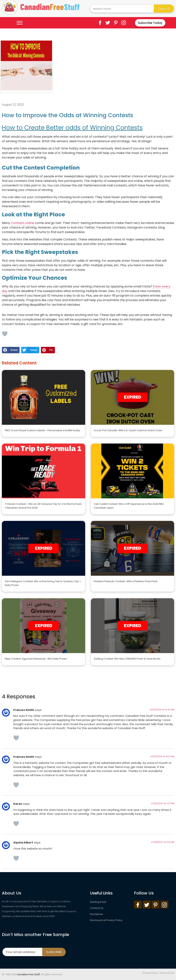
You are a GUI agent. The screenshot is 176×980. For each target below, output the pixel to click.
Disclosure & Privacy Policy (106, 920)
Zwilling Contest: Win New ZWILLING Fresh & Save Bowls (127, 659)
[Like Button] (5, 334)
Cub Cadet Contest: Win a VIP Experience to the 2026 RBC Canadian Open (129, 506)
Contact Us (97, 908)
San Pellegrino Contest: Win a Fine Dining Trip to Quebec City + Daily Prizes (43, 583)
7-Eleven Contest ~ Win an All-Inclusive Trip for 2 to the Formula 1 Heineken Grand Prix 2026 (43, 506)
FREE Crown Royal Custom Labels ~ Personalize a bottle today (42, 430)
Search (164, 9)
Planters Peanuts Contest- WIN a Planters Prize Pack (126, 581)
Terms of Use (167, 973)
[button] (11, 350)
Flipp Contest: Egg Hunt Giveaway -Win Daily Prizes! (36, 659)
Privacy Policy (150, 973)
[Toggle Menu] (20, 23)
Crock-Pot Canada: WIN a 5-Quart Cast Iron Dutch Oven (128, 430)
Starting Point (98, 902)
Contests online (23, 223)
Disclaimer (96, 914)
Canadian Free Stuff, (29, 974)
